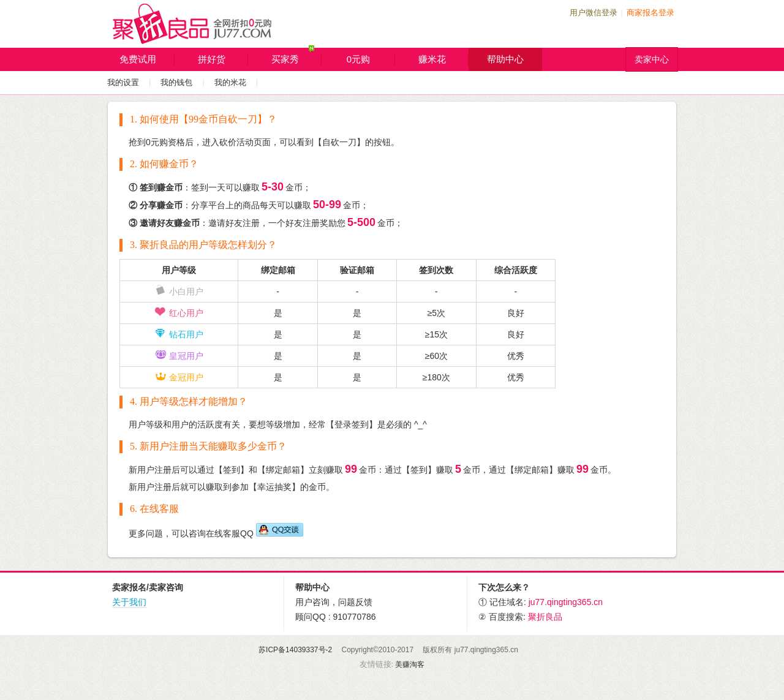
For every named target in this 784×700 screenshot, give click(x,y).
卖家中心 (652, 59)
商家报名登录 (650, 13)
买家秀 (297, 57)
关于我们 (129, 602)
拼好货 (223, 59)
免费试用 (147, 59)
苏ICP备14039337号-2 (295, 650)
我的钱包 (176, 82)
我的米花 (230, 82)
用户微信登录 (594, 13)
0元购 (371, 59)
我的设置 (123, 82)
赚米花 (444, 59)
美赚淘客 (410, 664)
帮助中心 (505, 59)
